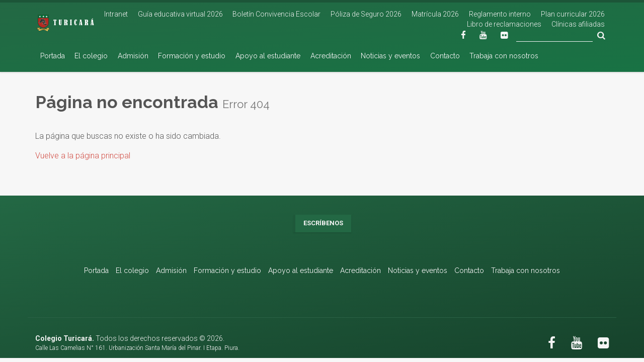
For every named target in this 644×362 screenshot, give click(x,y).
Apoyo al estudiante (268, 56)
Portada (53, 56)
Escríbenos (323, 223)
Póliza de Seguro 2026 (366, 14)
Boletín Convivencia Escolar (276, 14)
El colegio (91, 56)
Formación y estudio (192, 56)
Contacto (445, 56)
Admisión (133, 56)
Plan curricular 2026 (573, 14)
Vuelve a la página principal (83, 156)
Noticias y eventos (390, 56)
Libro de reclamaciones (504, 24)
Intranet (116, 14)
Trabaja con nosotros (504, 56)
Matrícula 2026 (435, 14)
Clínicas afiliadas (578, 24)
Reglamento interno (500, 14)
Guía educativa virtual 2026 (180, 14)
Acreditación (331, 56)
